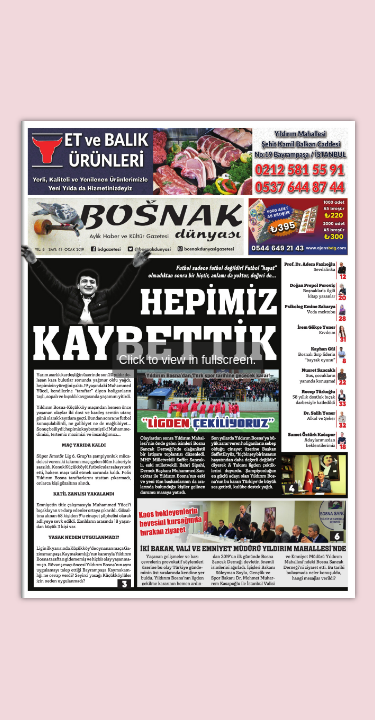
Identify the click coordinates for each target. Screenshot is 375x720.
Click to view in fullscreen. (187, 360)
